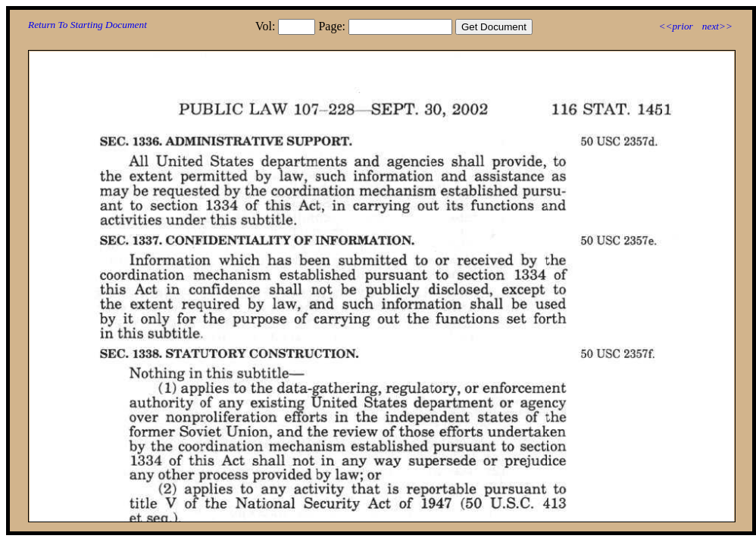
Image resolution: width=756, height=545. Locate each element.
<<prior (675, 26)
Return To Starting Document (87, 25)
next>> (717, 26)
